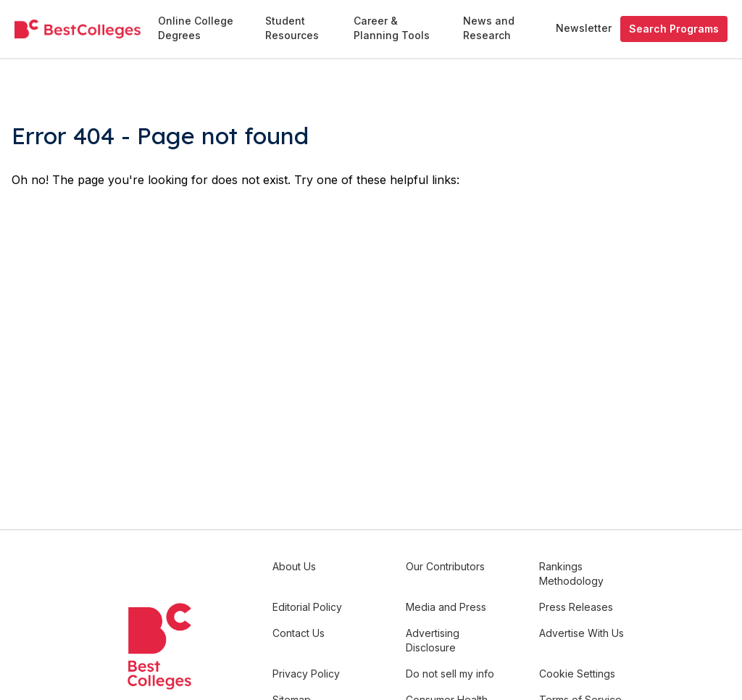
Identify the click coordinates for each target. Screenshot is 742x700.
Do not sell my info (450, 674)
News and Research (489, 28)
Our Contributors (445, 566)
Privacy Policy (306, 674)
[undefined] (78, 29)
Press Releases (576, 607)
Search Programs (674, 29)
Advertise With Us (581, 633)
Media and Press (446, 607)
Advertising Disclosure (433, 640)
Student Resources (292, 28)
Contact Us (299, 633)
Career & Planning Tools (392, 28)
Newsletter (584, 28)
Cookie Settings (577, 674)
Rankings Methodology (571, 574)
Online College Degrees (196, 28)
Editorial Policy (307, 607)
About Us (294, 566)
